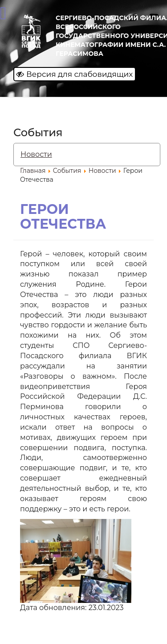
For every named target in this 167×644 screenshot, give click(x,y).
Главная (33, 171)
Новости (36, 154)
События (67, 171)
